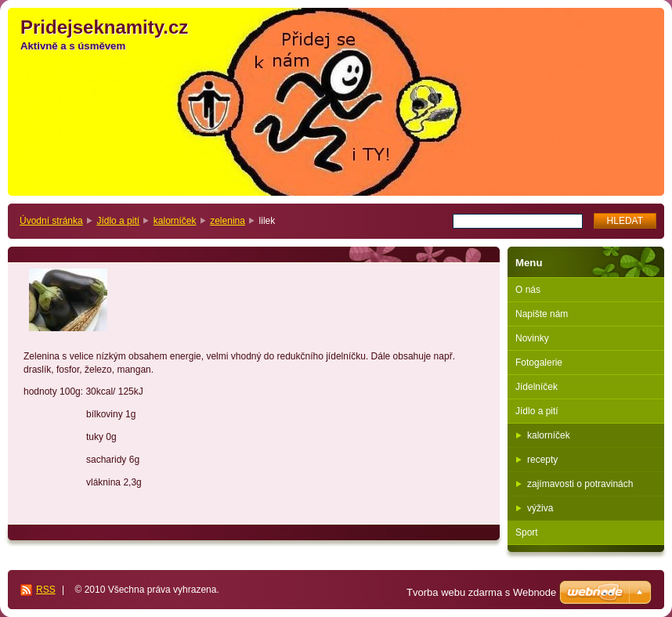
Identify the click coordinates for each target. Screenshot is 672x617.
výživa (540, 508)
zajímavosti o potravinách (580, 484)
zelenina (228, 221)
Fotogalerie (539, 363)
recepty (542, 460)
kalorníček (175, 221)
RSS (46, 590)
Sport (527, 532)
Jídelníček (537, 387)
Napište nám (542, 314)
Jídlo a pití (118, 221)
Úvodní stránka (51, 221)
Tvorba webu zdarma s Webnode (481, 592)
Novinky (532, 338)
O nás (528, 290)
